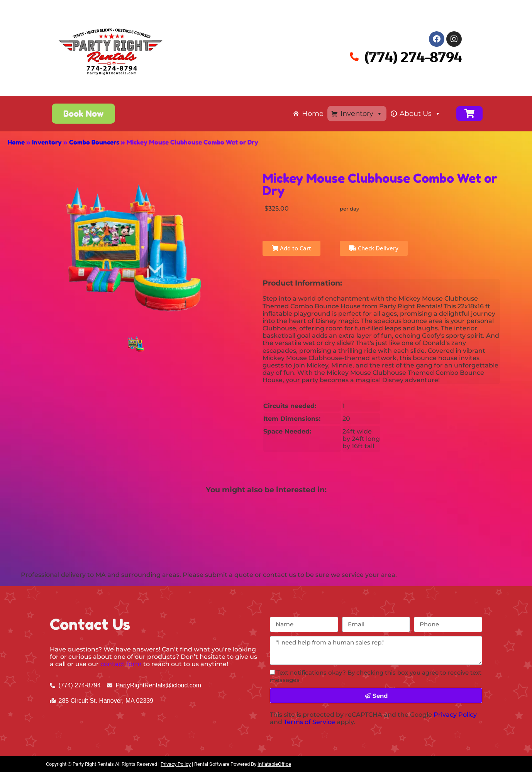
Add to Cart (291, 248)
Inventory (362, 114)
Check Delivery (374, 248)
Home (313, 114)
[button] (83, 114)
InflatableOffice (274, 764)
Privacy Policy (455, 715)
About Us (420, 114)
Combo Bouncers (94, 142)
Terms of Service (309, 722)
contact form (121, 664)
